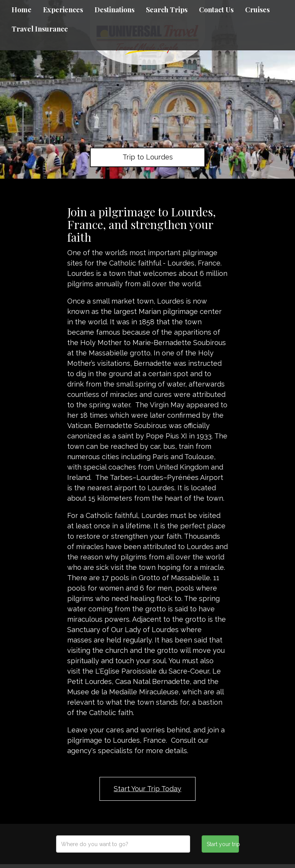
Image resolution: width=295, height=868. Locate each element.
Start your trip (223, 844)
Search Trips (167, 10)
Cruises (257, 10)
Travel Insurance (40, 29)
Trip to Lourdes (148, 157)
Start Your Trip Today (147, 789)
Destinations (114, 10)
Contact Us (216, 10)
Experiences (63, 10)
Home (22, 10)
